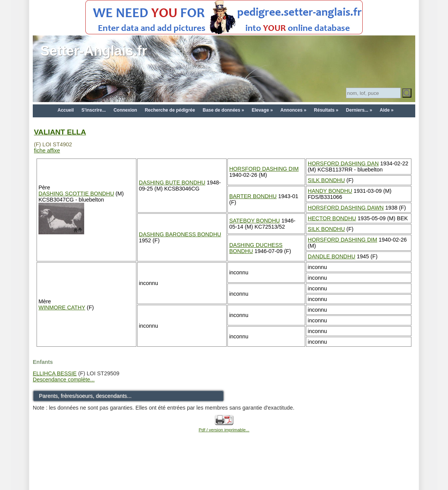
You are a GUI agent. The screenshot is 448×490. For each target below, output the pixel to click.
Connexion (125, 110)
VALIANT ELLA (60, 132)
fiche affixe (47, 151)
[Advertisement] (224, 472)
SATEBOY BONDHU (255, 221)
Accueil (66, 110)
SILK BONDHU (326, 180)
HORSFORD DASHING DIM (264, 169)
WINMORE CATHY (62, 307)
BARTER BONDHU (253, 196)
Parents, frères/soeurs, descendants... (85, 396)
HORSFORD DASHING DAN (343, 163)
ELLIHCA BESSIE (55, 373)
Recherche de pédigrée (170, 110)
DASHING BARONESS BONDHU (180, 234)
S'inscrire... (94, 110)
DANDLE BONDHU (332, 256)
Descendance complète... (64, 380)
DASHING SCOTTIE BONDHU (76, 194)
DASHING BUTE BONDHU (172, 183)
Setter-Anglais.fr (94, 51)
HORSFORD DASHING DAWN (346, 208)
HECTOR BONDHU (332, 218)
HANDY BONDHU (330, 191)
